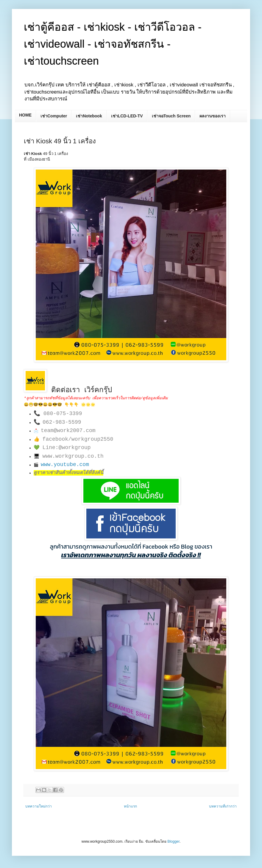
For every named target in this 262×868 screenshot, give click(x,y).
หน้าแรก (130, 806)
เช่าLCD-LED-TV (127, 116)
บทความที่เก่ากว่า (223, 806)
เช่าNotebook (89, 116)
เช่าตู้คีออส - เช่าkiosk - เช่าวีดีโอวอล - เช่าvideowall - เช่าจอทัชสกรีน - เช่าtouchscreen (113, 44)
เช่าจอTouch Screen (171, 116)
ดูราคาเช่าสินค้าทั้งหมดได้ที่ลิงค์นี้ (68, 473)
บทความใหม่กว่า (39, 806)
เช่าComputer (54, 116)
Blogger (173, 841)
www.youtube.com (65, 465)
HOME (25, 115)
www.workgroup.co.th (73, 456)
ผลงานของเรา (213, 116)
